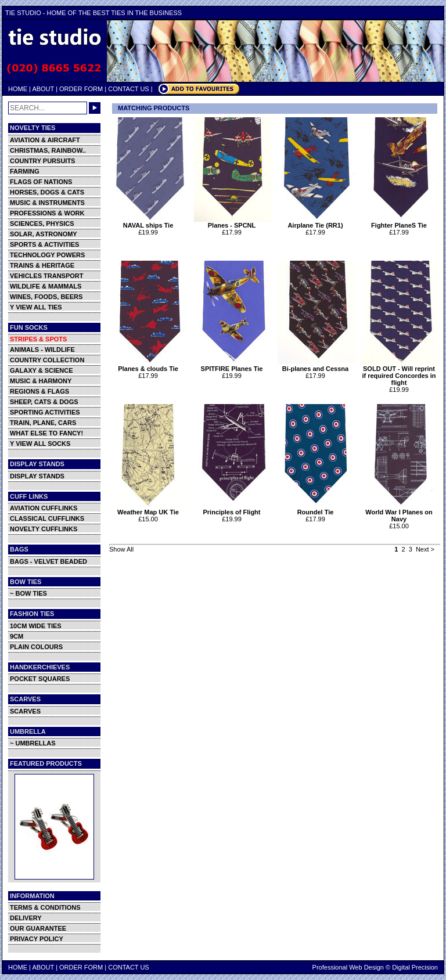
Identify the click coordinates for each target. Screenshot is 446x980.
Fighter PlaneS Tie (400, 222)
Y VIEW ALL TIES (36, 307)
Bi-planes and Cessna (317, 366)
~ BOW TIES (28, 593)
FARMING (25, 171)
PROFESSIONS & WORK (47, 213)
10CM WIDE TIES (36, 626)
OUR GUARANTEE (38, 928)
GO (95, 108)
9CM (17, 636)
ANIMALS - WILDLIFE (42, 350)
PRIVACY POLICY (37, 939)
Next (422, 549)
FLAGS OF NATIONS (41, 182)
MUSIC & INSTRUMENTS (47, 203)
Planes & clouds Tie (150, 366)
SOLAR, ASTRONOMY (44, 234)
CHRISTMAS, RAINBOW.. (48, 150)
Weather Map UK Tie (150, 509)
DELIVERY (26, 918)
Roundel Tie (317, 509)
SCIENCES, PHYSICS (42, 224)
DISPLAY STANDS (37, 476)
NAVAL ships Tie (150, 222)
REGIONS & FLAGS (39, 391)
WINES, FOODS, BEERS (46, 297)
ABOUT (43, 89)
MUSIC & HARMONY (41, 381)
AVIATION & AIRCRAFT (45, 140)
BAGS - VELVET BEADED (48, 561)
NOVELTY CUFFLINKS (44, 529)
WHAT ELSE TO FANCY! (46, 433)
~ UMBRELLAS (33, 743)
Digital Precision (415, 967)
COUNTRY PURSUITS (42, 161)
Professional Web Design (348, 967)
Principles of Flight (233, 509)
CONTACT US (129, 89)
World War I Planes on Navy (400, 513)
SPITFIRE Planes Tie (233, 366)
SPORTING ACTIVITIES (45, 412)
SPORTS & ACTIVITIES (44, 244)
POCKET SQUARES (40, 679)
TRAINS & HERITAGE (42, 265)
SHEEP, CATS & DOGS (44, 402)
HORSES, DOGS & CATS (47, 192)
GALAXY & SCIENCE (42, 370)
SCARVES (25, 711)
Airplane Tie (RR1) (317, 222)
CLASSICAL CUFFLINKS (47, 518)
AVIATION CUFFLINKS (44, 508)
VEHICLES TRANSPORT (47, 276)
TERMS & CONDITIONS (45, 907)
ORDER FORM (81, 89)
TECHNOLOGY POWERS (47, 255)
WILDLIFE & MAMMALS (46, 286)
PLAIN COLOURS (36, 647)
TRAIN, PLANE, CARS (43, 423)
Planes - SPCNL (233, 222)
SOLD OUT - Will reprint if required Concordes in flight (400, 373)
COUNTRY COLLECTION (47, 360)
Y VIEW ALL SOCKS (40, 444)
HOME (18, 89)
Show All (121, 549)
